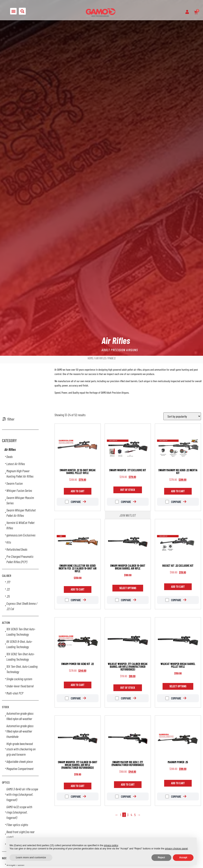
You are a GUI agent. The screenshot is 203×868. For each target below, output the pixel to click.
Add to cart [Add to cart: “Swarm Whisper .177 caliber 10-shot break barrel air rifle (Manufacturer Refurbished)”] (78, 786)
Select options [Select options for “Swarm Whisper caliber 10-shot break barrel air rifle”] (128, 588)
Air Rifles (101, 358)
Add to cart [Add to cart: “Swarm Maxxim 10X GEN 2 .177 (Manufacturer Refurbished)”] (128, 785)
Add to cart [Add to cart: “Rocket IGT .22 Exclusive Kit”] (178, 587)
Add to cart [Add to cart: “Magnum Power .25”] (178, 783)
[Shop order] (182, 416)
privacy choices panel (176, 849)
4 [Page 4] (131, 815)
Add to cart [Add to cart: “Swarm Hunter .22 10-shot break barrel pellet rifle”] (78, 491)
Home (90, 358)
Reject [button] (161, 858)
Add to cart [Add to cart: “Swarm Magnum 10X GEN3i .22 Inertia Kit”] (178, 491)
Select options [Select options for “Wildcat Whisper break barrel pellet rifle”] (178, 686)
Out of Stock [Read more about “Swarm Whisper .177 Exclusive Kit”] (128, 490)
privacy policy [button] (111, 845)
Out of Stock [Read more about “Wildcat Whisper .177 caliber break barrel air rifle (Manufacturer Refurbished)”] (128, 688)
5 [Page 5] (135, 815)
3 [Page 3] (128, 815)
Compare (73, 502)
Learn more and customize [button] (31, 858)
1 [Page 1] (121, 815)
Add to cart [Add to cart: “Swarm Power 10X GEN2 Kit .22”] (78, 685)
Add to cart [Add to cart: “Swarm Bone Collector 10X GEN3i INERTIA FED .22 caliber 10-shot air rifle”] (78, 589)
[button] (13, 11)
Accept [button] (183, 858)
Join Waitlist (128, 515)
